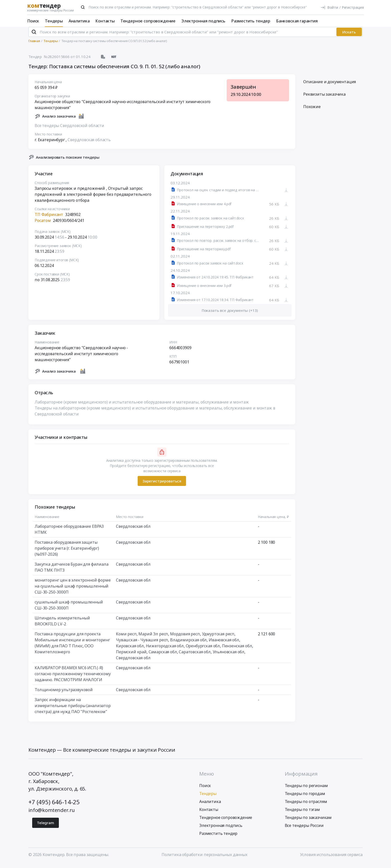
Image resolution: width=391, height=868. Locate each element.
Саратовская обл (195, 656)
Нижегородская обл (165, 650)
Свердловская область (89, 144)
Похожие (312, 111)
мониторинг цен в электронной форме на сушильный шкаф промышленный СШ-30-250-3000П (73, 590)
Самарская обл (163, 656)
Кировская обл (130, 650)
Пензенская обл (237, 650)
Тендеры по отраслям (306, 806)
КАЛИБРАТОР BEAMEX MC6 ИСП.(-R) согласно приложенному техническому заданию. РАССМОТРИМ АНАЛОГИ (73, 678)
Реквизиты (324, 98)
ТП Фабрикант (49, 219)
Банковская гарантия (297, 21)
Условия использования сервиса (331, 859)
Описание (330, 86)
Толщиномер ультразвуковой (64, 694)
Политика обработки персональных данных (204, 859)
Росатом (43, 225)
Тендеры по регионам (306, 790)
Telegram (46, 827)
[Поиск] (83, 7)
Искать (349, 36)
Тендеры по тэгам (302, 814)
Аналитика (79, 21)
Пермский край (131, 656)
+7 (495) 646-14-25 (54, 806)
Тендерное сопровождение (148, 21)
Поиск (33, 21)
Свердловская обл (133, 531)
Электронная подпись (203, 21)
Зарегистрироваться (162, 485)
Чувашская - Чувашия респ (142, 644)
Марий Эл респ (153, 638)
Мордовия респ (185, 638)
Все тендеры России (304, 830)
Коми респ (126, 638)
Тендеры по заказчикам (308, 822)
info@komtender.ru (52, 814)
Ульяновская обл (229, 656)
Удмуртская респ (218, 638)
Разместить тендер (251, 21)
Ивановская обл (224, 644)
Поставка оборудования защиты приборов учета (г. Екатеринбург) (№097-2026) (67, 552)
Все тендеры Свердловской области (69, 130)
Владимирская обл (188, 644)
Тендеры (54, 21)
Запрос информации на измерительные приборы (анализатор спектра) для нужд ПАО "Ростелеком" (73, 710)
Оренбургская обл (203, 650)
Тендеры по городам (305, 798)
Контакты (105, 21)
